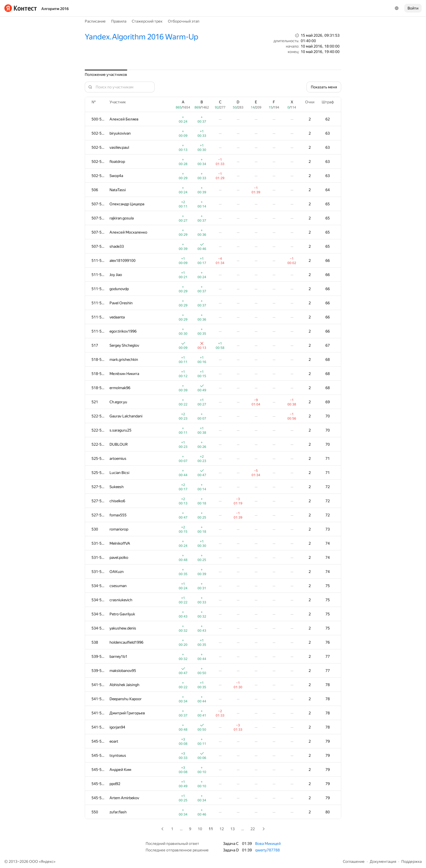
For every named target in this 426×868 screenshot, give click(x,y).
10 (200, 829)
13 (233, 829)
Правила (119, 21)
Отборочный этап (184, 21)
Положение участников (106, 75)
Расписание (95, 21)
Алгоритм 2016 (55, 9)
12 (222, 829)
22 (253, 829)
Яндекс (47, 861)
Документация (383, 861)
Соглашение (354, 861)
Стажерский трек (147, 21)
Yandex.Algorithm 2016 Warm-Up (142, 37)
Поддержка (411, 861)
